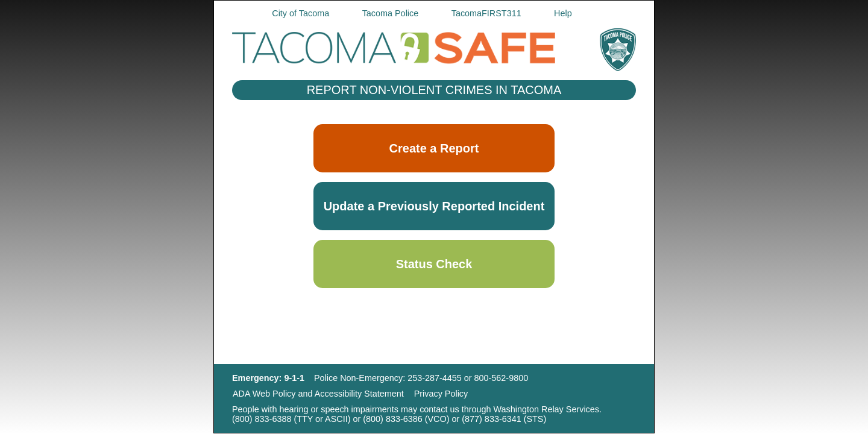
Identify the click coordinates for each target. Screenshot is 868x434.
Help (563, 13)
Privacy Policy (441, 394)
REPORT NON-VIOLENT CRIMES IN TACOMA (434, 90)
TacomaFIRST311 (486, 13)
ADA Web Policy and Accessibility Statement (318, 394)
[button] (434, 206)
